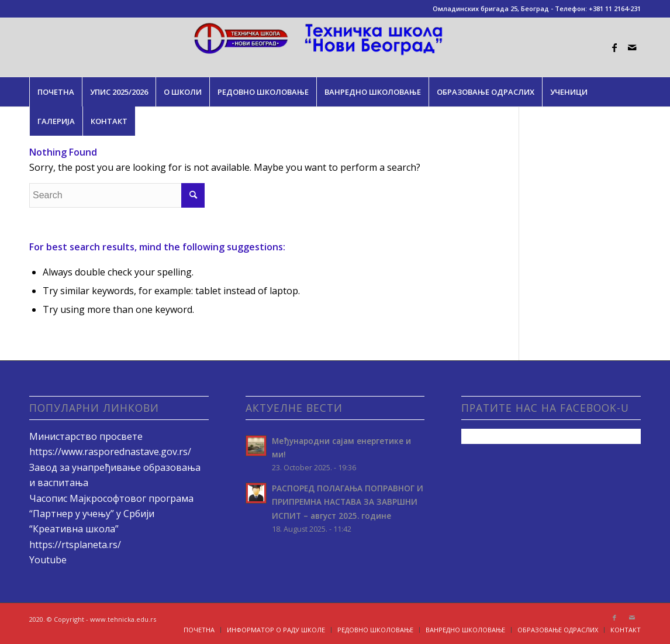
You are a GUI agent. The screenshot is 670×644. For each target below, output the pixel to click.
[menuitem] (56, 92)
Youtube (48, 560)
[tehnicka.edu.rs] (335, 47)
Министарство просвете (86, 436)
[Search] (117, 195)
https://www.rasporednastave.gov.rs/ (110, 452)
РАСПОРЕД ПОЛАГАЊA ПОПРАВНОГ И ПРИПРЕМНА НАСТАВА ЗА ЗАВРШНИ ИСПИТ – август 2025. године (348, 502)
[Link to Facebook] (614, 47)
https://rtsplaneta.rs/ (75, 545)
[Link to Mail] (632, 47)
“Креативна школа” (74, 529)
